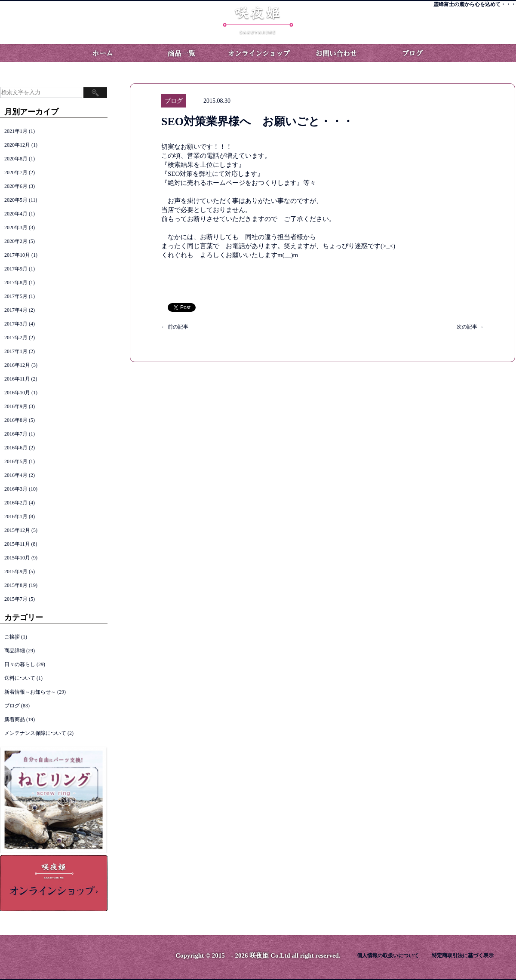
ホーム (103, 53)
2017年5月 (16, 296)
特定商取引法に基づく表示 (463, 955)
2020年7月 (16, 172)
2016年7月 (16, 434)
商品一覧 (181, 53)
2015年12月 (17, 530)
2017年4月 (16, 310)
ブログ (413, 53)
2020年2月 (16, 241)
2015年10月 (17, 558)
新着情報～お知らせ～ (30, 692)
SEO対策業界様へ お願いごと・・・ (257, 121)
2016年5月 (16, 461)
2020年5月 (16, 200)
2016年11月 (17, 379)
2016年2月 (16, 503)
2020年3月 (16, 227)
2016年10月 (17, 393)
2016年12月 (17, 365)
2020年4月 (16, 214)
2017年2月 (16, 338)
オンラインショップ (258, 53)
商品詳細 (15, 651)
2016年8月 (16, 420)
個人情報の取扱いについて (388, 955)
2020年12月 (17, 145)
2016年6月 (16, 448)
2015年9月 (16, 571)
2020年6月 (16, 186)
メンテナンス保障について (35, 733)
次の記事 (470, 327)
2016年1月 (16, 516)
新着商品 (15, 719)
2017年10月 (17, 255)
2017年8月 (16, 283)
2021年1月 (16, 131)
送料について (20, 678)
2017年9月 (16, 269)
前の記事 (175, 327)
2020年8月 (16, 159)
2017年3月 (16, 324)
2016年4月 (16, 475)
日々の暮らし (20, 664)
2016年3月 (16, 489)
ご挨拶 (12, 637)
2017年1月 (16, 351)
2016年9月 (16, 406)
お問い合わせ (335, 53)
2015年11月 (17, 544)
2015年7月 (16, 599)
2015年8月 (16, 585)
